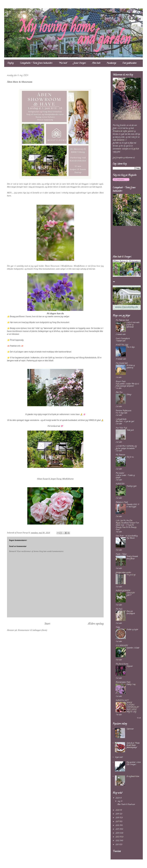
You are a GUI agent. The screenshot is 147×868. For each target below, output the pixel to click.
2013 (118, 837)
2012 (118, 841)
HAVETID (120, 484)
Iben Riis (119, 392)
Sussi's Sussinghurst (123, 339)
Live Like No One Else (124, 521)
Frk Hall (119, 609)
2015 (118, 829)
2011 (117, 845)
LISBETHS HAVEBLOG (126, 446)
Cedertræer (130, 729)
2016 (118, 826)
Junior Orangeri (80, 63)
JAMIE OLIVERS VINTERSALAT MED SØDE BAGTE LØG (133, 707)
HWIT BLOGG (122, 345)
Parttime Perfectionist (123, 411)
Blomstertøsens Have (123, 682)
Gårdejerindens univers (123, 573)
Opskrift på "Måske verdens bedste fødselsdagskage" (133, 745)
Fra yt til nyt (131, 575)
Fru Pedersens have (122, 320)
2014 (118, 833)
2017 (117, 822)
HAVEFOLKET (122, 701)
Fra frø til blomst (122, 664)
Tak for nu (130, 457)
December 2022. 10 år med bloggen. (133, 506)
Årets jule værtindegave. (131, 613)
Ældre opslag (96, 624)
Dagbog (11, 63)
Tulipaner (129, 666)
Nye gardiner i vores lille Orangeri (133, 763)
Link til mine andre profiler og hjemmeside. (133, 325)
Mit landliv (120, 473)
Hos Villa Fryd (121, 428)
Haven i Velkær (121, 554)
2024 (118, 798)
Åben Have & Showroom (126, 804)
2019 (118, 814)
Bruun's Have (120, 382)
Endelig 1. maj (131, 685)
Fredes (118, 627)
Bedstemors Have (122, 502)
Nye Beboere (130, 538)
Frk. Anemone (120, 455)
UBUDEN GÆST (130, 594)
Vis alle (139, 718)
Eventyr (129, 395)
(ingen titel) (119, 757)
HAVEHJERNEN (123, 591)
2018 (118, 818)
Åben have (96, 63)
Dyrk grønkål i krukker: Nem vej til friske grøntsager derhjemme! (127, 385)
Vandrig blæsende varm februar (132, 558)
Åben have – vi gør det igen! (125, 422)
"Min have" (63, 63)
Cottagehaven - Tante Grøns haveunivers (36, 63)
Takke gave (130, 430)
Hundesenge (111, 63)
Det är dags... (131, 347)
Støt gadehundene (129, 63)
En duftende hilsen (133, 776)
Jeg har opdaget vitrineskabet (125, 449)
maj (119, 801)
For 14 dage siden (121, 413)
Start (47, 624)
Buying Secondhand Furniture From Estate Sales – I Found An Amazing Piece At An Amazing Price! (127, 526)
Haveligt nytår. (132, 486)
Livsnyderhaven (121, 419)
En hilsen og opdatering (131, 367)
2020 (118, 810)
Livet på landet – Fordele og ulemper (125, 477)
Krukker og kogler (132, 630)
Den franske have (122, 363)
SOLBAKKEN (122, 646)
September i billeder (133, 648)
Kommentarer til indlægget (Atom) (33, 630)
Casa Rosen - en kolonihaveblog (127, 536)
